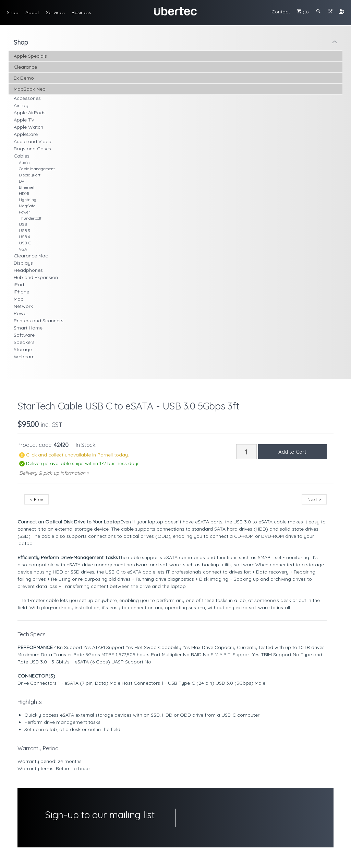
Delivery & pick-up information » (54, 473)
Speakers (24, 342)
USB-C (25, 243)
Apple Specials (30, 56)
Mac (19, 299)
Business (81, 12)
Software (24, 335)
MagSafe (27, 206)
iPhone (21, 292)
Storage (23, 349)
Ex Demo (24, 78)
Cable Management (37, 169)
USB (23, 224)
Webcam (24, 357)
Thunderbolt (30, 218)
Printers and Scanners (39, 321)
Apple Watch (28, 127)
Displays (23, 263)
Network (23, 306)
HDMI (24, 193)
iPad (19, 285)
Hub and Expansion (36, 277)
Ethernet (27, 187)
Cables (22, 156)
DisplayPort (30, 175)
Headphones (28, 270)
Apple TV (24, 120)
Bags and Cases (32, 149)
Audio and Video (33, 141)
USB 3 (25, 230)
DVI (22, 181)
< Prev (37, 499)
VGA (23, 249)
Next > (314, 499)
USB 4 (24, 237)
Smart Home (28, 328)
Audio (24, 163)
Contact (281, 12)
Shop (13, 12)
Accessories (27, 98)
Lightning (28, 200)
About (32, 12)
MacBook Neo (30, 89)
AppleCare (26, 134)
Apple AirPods (30, 113)
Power (25, 212)
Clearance (25, 67)
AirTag (21, 105)
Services (55, 12)
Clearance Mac (31, 256)
